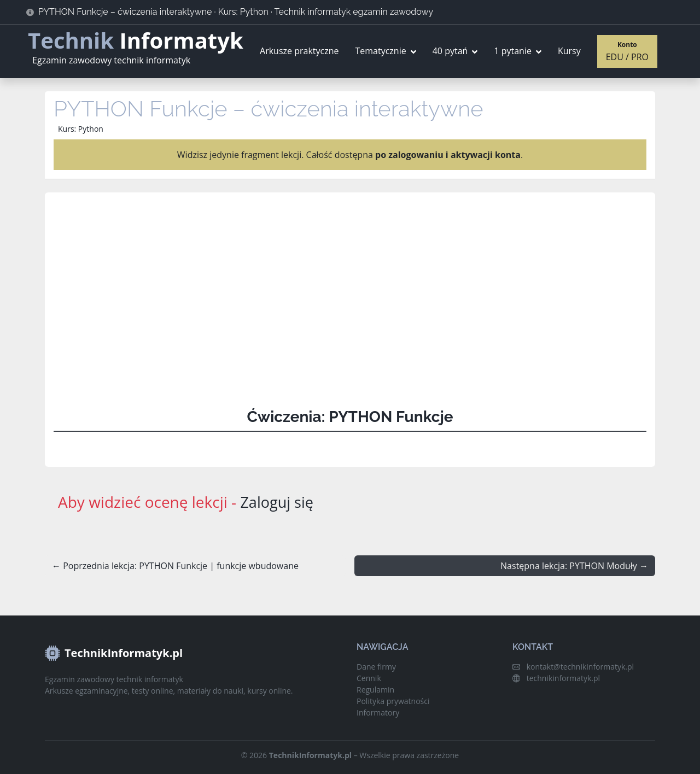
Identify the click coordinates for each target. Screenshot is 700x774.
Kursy (569, 51)
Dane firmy (376, 667)
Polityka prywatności (393, 701)
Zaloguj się (278, 502)
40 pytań (450, 51)
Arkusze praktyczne (299, 51)
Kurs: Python (81, 129)
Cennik (369, 678)
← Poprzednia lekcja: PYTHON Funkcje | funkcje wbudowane (175, 566)
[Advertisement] (350, 296)
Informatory (378, 713)
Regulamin (375, 690)
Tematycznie (380, 51)
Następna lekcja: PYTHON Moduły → (574, 566)
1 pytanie (513, 51)
